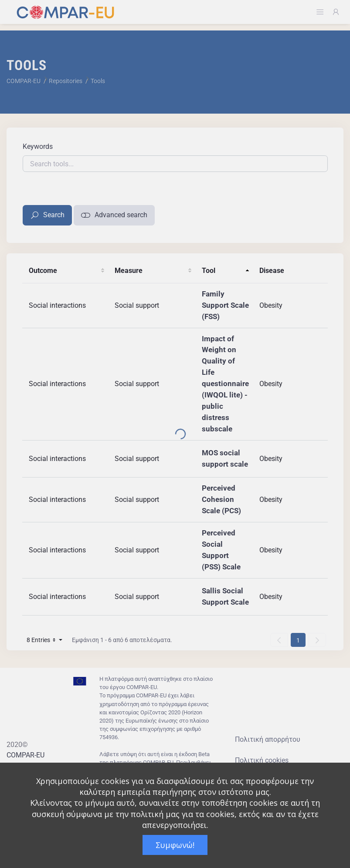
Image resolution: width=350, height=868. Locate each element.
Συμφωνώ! (175, 845)
